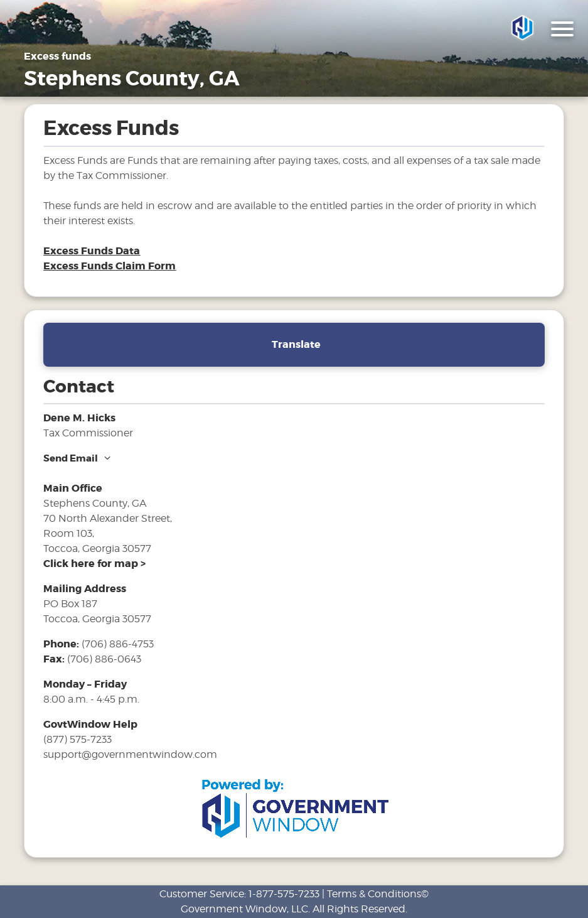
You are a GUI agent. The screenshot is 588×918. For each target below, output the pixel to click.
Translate (296, 344)
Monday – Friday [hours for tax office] (85, 684)
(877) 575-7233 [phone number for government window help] (78, 739)
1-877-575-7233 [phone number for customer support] (284, 894)
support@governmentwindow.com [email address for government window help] (130, 754)
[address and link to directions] (94, 564)
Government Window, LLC (244, 909)
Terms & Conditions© (378, 894)
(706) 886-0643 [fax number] (104, 659)
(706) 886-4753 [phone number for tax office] (118, 644)
